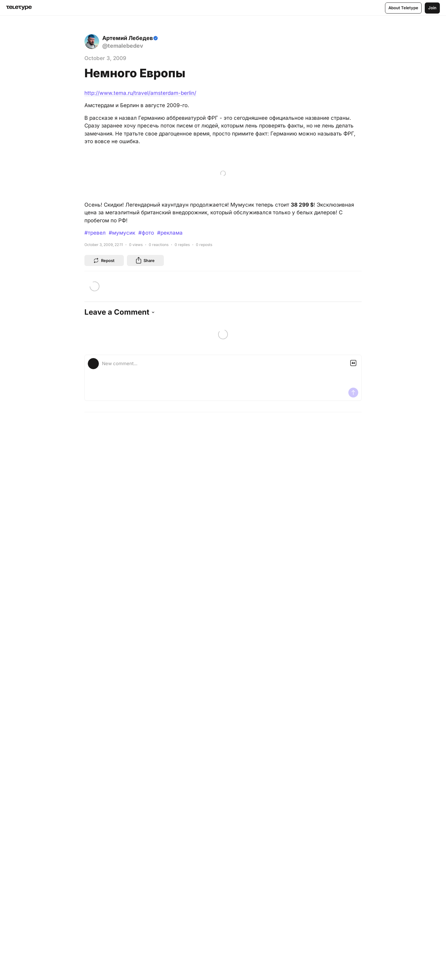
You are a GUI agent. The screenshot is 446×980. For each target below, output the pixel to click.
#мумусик (122, 233)
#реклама (170, 233)
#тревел (95, 233)
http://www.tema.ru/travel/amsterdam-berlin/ (140, 93)
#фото (146, 233)
